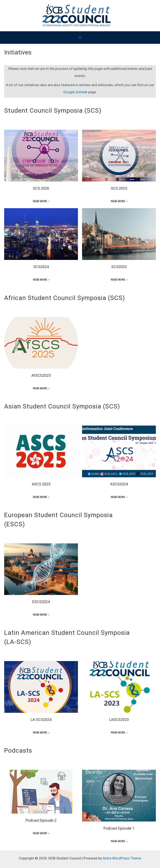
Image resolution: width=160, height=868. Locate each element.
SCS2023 (119, 267)
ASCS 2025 (41, 484)
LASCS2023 (119, 720)
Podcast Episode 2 (41, 820)
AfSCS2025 (41, 375)
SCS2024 (41, 267)
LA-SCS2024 (41, 720)
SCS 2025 (119, 188)
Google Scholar (75, 92)
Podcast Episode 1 (119, 828)
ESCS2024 (41, 602)
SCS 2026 (41, 188)
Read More (40, 201)
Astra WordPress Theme (122, 858)
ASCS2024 (119, 484)
